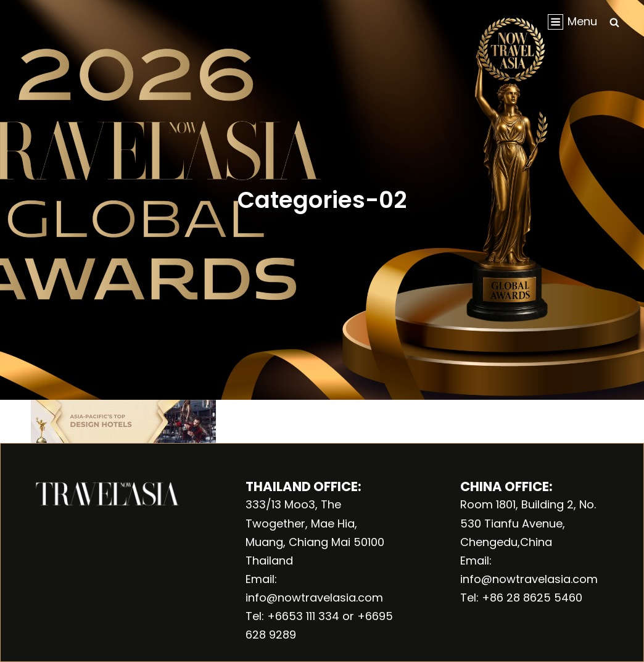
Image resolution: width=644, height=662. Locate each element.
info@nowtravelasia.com (314, 598)
